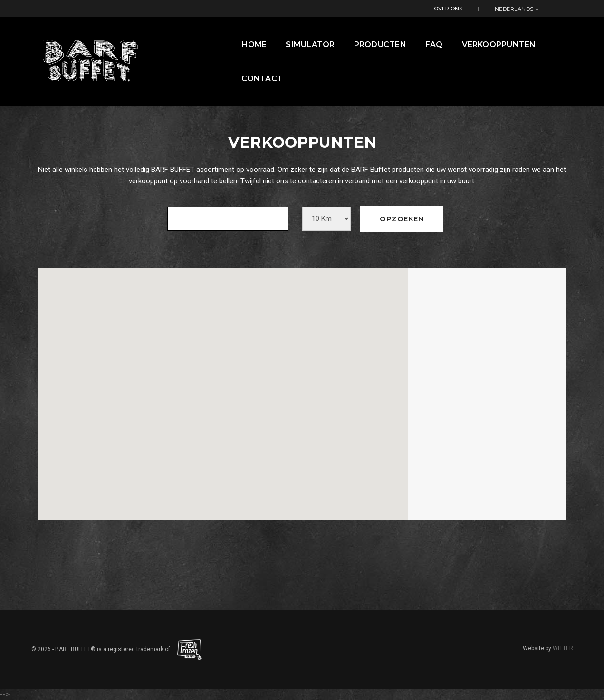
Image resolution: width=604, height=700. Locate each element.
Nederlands (551, 9)
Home (231, 45)
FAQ (411, 45)
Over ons (500, 8)
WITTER (563, 648)
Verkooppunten (476, 45)
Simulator (287, 45)
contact (552, 45)
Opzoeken (402, 219)
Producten (357, 45)
